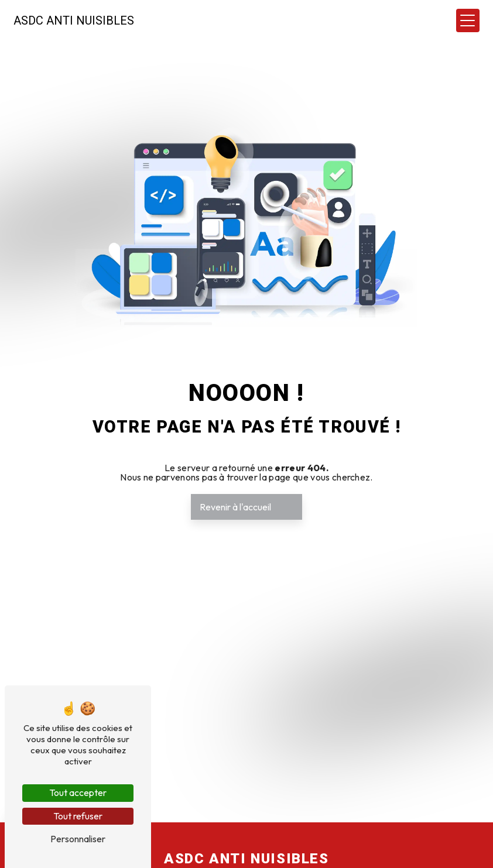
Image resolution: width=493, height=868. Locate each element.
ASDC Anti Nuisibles (74, 20)
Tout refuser (78, 816)
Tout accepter (78, 792)
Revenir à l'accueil (235, 507)
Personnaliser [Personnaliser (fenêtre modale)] (78, 839)
